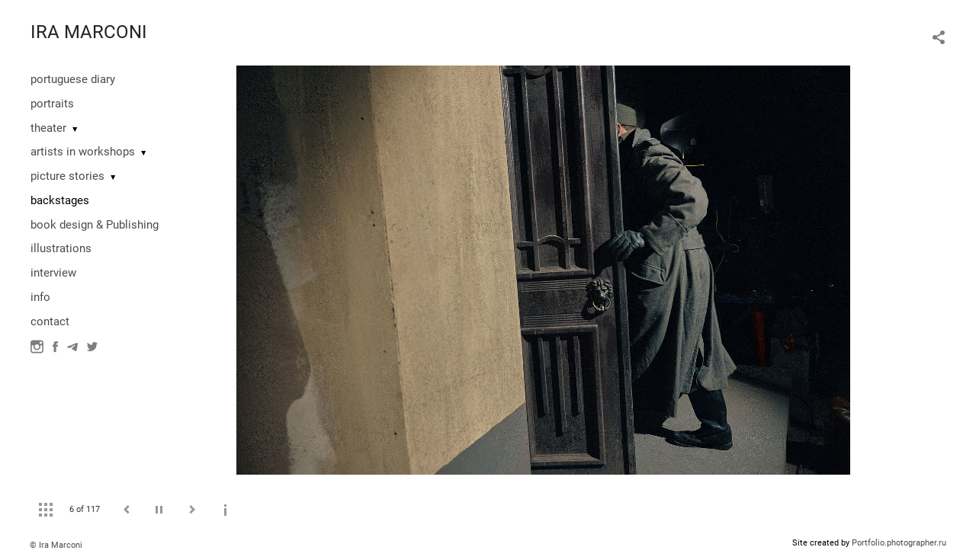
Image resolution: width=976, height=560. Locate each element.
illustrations (61, 248)
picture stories (67, 176)
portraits (52, 104)
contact (50, 322)
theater (48, 128)
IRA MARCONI (89, 32)
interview (53, 273)
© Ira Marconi (56, 545)
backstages (60, 200)
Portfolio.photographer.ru (899, 543)
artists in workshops (83, 152)
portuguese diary (73, 79)
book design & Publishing (95, 225)
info (40, 297)
